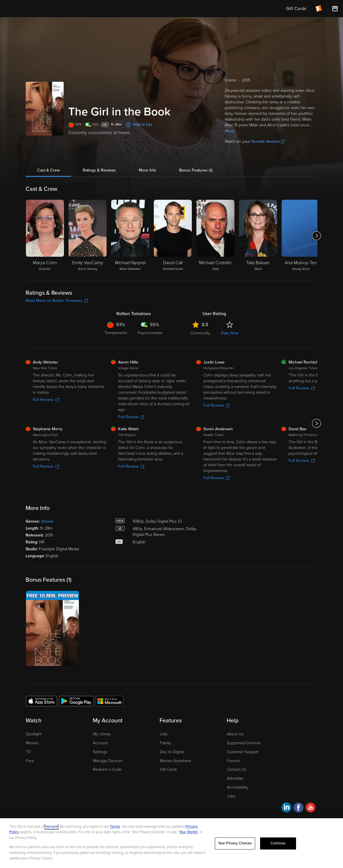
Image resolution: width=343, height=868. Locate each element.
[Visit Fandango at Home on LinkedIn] (286, 808)
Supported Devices (244, 743)
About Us (235, 734)
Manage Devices (108, 761)
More (230, 131)
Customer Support (243, 752)
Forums (233, 761)
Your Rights (188, 832)
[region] (171, 843)
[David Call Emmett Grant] (173, 236)
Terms (115, 827)
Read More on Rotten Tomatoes (57, 301)
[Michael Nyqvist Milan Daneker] (130, 236)
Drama (47, 521)
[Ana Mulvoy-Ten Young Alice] (301, 236)
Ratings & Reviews (99, 170)
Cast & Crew (48, 170)
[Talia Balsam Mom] (258, 236)
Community (200, 333)
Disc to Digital (172, 752)
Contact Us (237, 769)
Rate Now (230, 333)
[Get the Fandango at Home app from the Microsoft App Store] (109, 701)
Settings (100, 752)
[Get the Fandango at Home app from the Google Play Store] (76, 701)
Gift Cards (168, 769)
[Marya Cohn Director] (45, 236)
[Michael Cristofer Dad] (215, 236)
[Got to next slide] (317, 236)
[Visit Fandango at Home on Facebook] (299, 808)
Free (30, 761)
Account (100, 743)
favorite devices (268, 141)
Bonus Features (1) (196, 170)
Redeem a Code (107, 769)
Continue (278, 843)
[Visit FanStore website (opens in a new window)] (335, 9)
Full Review (46, 400)
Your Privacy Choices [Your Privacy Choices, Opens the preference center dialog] (235, 843)
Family (165, 743)
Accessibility (238, 787)
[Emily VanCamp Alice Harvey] (88, 236)
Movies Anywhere (176, 761)
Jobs (231, 796)
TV (28, 752)
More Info (147, 170)
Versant (52, 827)
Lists (164, 734)
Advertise (235, 778)
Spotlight (34, 734)
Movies (32, 743)
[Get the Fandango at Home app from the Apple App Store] (41, 701)
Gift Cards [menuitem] (296, 9)
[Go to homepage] (40, 9)
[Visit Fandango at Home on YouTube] (311, 808)
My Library (102, 734)
